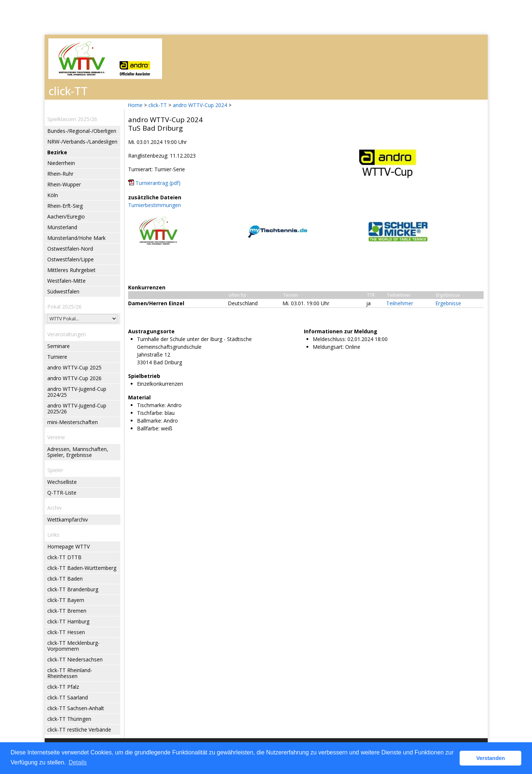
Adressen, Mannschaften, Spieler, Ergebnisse (78, 452)
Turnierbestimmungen (155, 205)
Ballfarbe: (148, 428)
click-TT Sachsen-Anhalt (76, 708)
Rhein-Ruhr (60, 174)
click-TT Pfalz (63, 687)
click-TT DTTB (64, 557)
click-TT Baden (65, 579)
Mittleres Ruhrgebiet (71, 270)
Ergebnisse (448, 303)
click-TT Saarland (68, 697)
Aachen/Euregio (66, 216)
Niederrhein (61, 163)
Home (135, 105)
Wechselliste (62, 482)
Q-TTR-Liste (62, 493)
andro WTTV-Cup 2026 (74, 378)
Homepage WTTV (68, 546)
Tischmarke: (151, 405)
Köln (53, 195)
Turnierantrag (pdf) (158, 183)
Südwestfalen (63, 291)
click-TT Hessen (66, 632)
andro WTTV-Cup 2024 (200, 105)
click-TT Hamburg (68, 621)
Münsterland (62, 227)
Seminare (59, 346)
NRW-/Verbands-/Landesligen (82, 142)
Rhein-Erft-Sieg (65, 206)
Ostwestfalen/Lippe (71, 259)
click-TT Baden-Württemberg (82, 568)
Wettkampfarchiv (68, 520)
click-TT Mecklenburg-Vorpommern (73, 646)
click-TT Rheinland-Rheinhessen (70, 673)
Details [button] (78, 762)
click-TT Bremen (67, 611)
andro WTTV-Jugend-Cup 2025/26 (77, 408)
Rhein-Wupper (64, 184)
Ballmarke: (150, 421)
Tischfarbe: (150, 413)
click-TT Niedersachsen (75, 659)
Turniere (57, 357)
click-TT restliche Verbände (79, 730)
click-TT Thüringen (69, 719)
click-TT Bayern (66, 600)
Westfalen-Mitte (66, 281)
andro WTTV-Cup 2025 (74, 367)
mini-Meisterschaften (73, 422)
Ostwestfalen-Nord (70, 249)
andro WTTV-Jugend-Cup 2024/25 (77, 392)
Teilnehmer (400, 303)
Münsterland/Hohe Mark (76, 238)
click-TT (158, 105)
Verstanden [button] (491, 758)
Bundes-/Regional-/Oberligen (82, 131)
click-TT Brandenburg (73, 589)
